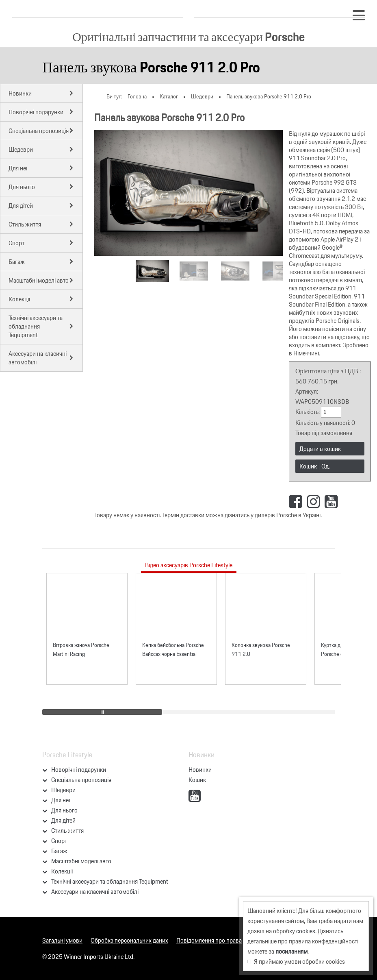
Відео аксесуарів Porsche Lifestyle (189, 565)
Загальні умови (62, 940)
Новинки (200, 770)
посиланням (291, 951)
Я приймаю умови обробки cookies (296, 961)
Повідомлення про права (209, 940)
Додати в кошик (320, 449)
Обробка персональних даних (129, 940)
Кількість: (308, 412)
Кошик (197, 780)
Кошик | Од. (315, 466)
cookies (306, 931)
